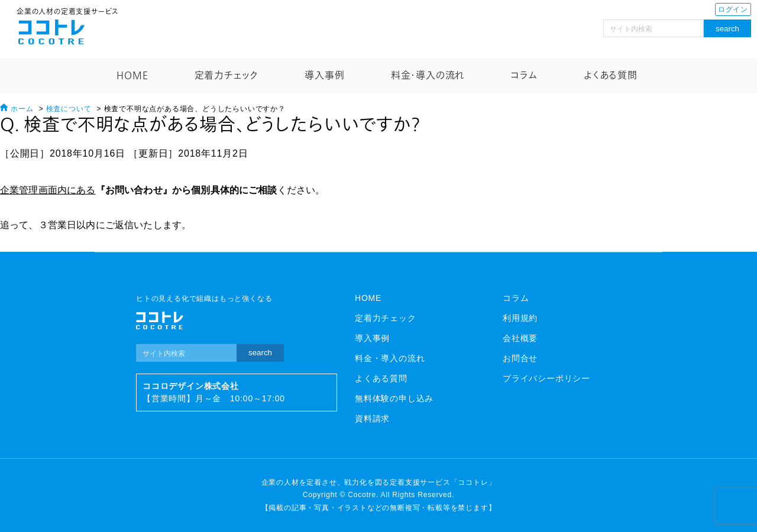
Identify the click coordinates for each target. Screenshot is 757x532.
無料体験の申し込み (394, 398)
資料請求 (372, 419)
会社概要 (520, 338)
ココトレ (51, 32)
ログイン (733, 9)
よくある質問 (611, 76)
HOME (132, 76)
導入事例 (324, 76)
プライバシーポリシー (546, 378)
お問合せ (520, 358)
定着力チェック (227, 76)
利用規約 (520, 318)
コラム (524, 76)
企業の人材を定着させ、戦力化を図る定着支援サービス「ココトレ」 (379, 482)
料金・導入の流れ (428, 76)
